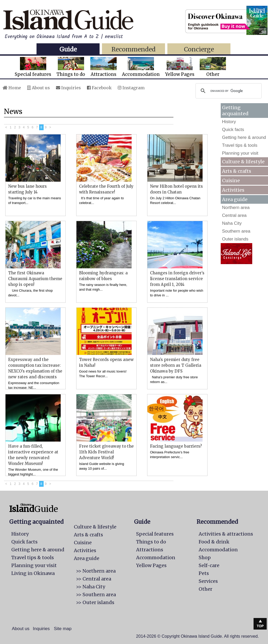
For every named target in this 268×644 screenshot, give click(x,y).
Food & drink (214, 542)
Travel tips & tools (240, 145)
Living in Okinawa (33, 573)
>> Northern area (96, 571)
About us (38, 88)
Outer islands (235, 239)
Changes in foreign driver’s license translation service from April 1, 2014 (177, 279)
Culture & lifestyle (243, 162)
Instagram (131, 88)
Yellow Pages (180, 67)
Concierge (199, 49)
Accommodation (141, 67)
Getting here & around (244, 137)
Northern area (236, 208)
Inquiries (68, 88)
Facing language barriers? (176, 446)
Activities (233, 190)
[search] (228, 91)
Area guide (87, 558)
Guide (68, 49)
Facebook (99, 88)
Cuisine (231, 180)
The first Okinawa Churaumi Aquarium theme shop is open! (35, 279)
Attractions (104, 67)
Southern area (236, 231)
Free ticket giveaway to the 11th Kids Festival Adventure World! (106, 452)
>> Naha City (91, 587)
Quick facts (233, 130)
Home (12, 88)
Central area (234, 215)
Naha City (232, 223)
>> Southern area (96, 595)
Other (213, 67)
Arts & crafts (237, 171)
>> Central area (94, 579)
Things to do (71, 67)
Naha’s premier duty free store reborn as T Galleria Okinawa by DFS (176, 365)
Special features (33, 67)
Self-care (209, 565)
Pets (204, 573)
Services (208, 581)
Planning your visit (240, 153)
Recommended (133, 49)
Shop (205, 557)
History (229, 122)
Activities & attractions (226, 534)
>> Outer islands (95, 602)
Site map (63, 629)
